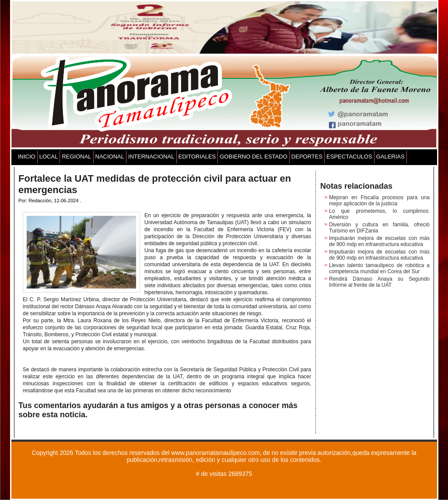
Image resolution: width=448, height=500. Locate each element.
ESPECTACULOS (349, 157)
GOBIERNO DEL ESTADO (254, 157)
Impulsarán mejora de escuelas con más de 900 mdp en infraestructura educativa (379, 241)
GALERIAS (390, 157)
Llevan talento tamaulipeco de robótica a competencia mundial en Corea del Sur (379, 268)
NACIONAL (110, 157)
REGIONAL (76, 157)
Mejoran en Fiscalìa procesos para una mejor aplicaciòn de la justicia (379, 201)
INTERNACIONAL (151, 157)
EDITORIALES (197, 157)
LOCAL (49, 157)
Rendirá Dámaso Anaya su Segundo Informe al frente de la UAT (379, 282)
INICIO (27, 157)
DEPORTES (307, 157)
